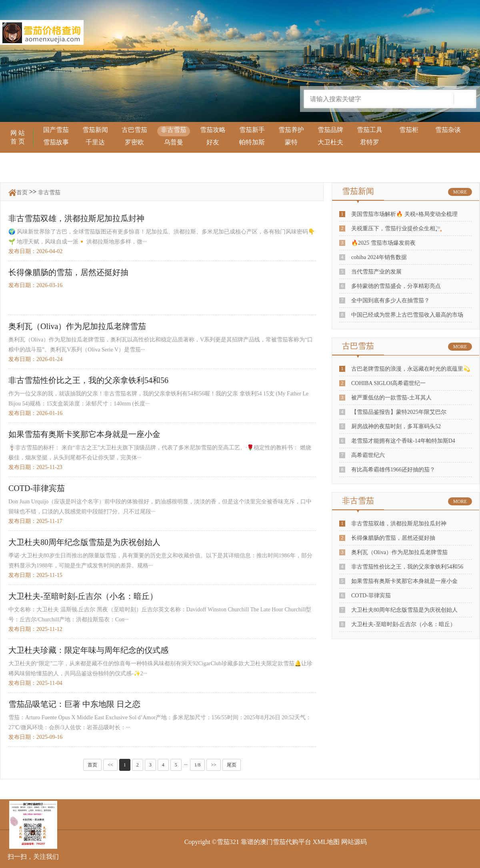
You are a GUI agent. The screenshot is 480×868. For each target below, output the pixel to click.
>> (214, 765)
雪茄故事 (56, 142)
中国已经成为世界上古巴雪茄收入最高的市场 (407, 315)
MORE (460, 192)
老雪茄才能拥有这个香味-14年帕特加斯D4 (403, 441)
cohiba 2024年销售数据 (379, 257)
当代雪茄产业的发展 (376, 272)
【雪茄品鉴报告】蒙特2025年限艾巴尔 (399, 412)
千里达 (95, 142)
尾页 (232, 765)
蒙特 (291, 142)
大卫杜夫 (330, 142)
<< (110, 765)
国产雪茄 (56, 130)
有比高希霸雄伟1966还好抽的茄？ (393, 470)
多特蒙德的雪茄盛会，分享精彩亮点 (396, 286)
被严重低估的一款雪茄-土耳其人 (391, 398)
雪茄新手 (252, 130)
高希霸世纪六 (368, 455)
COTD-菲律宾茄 (371, 596)
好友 (213, 142)
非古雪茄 (174, 130)
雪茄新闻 (95, 130)
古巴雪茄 (134, 130)
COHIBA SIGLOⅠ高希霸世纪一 (388, 383)
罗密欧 (134, 142)
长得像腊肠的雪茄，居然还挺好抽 (393, 538)
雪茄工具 (370, 130)
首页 (22, 193)
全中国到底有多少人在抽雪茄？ (390, 300)
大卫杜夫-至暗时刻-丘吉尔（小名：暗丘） (403, 624)
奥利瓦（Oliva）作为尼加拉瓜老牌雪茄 (399, 552)
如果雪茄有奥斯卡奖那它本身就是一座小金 (404, 581)
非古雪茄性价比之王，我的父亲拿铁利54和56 (407, 567)
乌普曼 (174, 142)
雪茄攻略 (213, 130)
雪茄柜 (409, 130)
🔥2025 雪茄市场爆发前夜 (383, 243)
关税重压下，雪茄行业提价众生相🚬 (397, 228)
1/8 (197, 765)
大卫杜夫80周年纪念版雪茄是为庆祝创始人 (404, 610)
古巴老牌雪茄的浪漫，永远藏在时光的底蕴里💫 (411, 369)
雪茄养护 (291, 130)
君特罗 (370, 142)
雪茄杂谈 (448, 130)
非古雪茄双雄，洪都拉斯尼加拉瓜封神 (399, 524)
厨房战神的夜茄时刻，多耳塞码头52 (396, 426)
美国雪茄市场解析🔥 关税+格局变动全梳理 (404, 214)
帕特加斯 (252, 142)
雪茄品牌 (330, 130)
